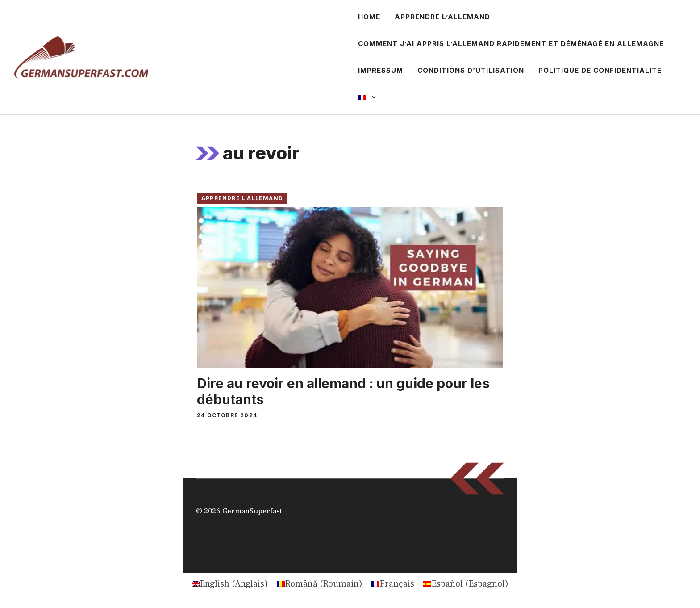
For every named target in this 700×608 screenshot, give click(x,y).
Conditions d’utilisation (471, 70)
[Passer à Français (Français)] (393, 584)
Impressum (381, 70)
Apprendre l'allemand (242, 198)
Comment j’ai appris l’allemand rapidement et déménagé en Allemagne (511, 44)
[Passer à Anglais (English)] (230, 584)
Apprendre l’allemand (442, 17)
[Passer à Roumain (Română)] (320, 584)
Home (369, 17)
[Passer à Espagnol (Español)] (466, 584)
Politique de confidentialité (600, 70)
